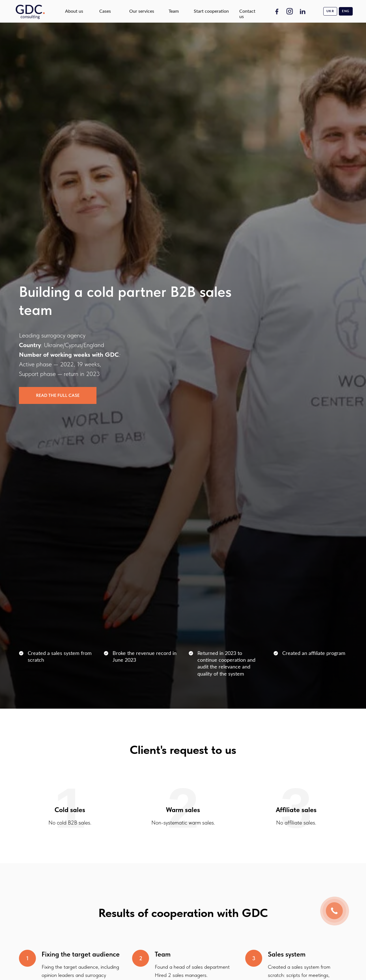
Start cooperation (211, 11)
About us (74, 11)
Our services (142, 11)
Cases (105, 11)
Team (174, 11)
